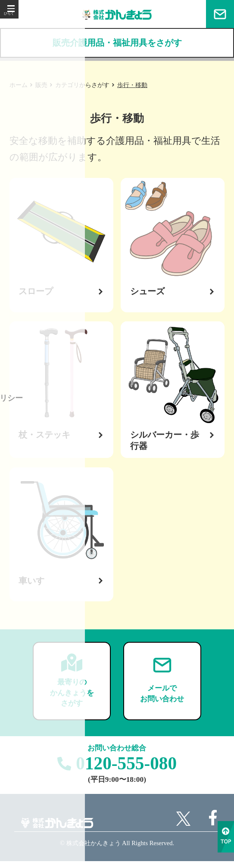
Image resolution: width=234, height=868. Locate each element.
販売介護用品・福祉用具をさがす (117, 43)
